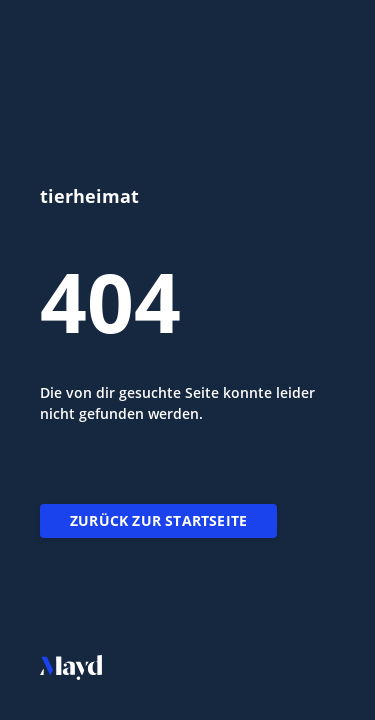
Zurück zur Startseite (158, 520)
